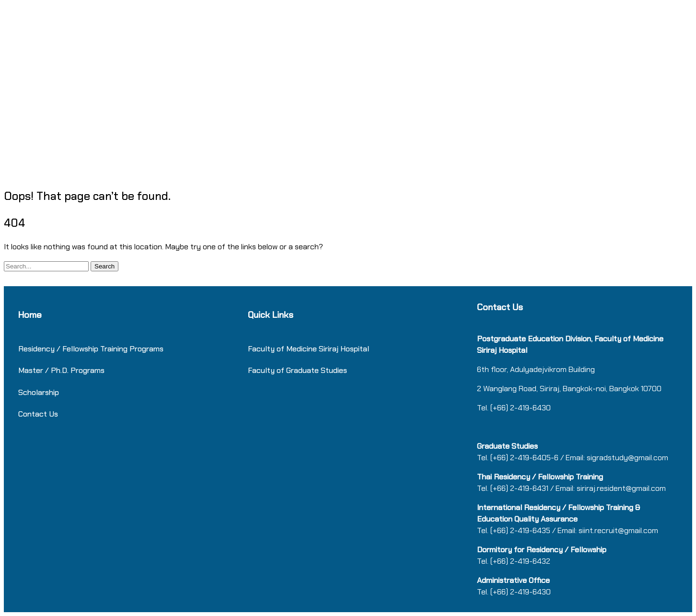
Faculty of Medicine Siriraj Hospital (308, 349)
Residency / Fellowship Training (73, 349)
